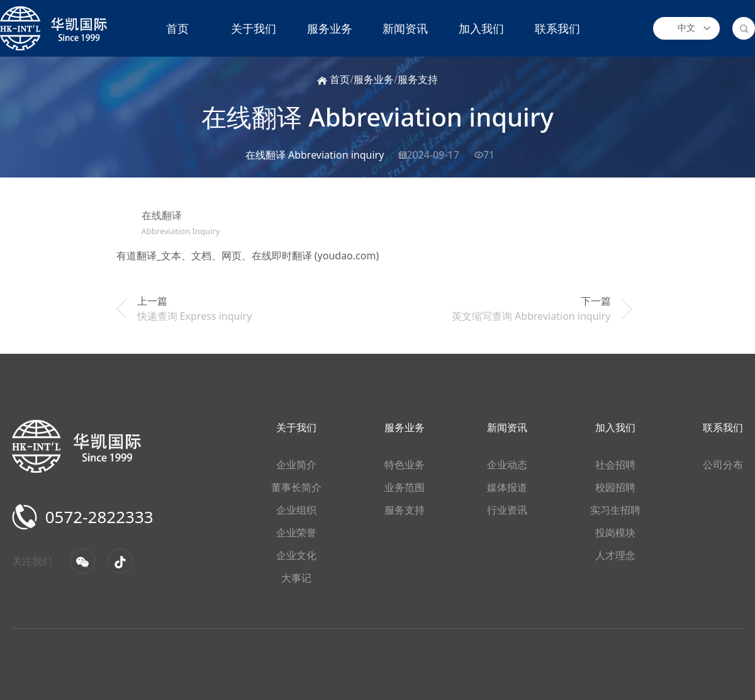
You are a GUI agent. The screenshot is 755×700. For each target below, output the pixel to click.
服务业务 (330, 28)
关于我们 (254, 28)
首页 (177, 28)
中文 (686, 28)
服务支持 (418, 79)
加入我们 (481, 28)
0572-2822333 (87, 517)
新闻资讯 (405, 28)
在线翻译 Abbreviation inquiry (377, 117)
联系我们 (557, 28)
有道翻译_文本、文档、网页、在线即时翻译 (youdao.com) (248, 256)
